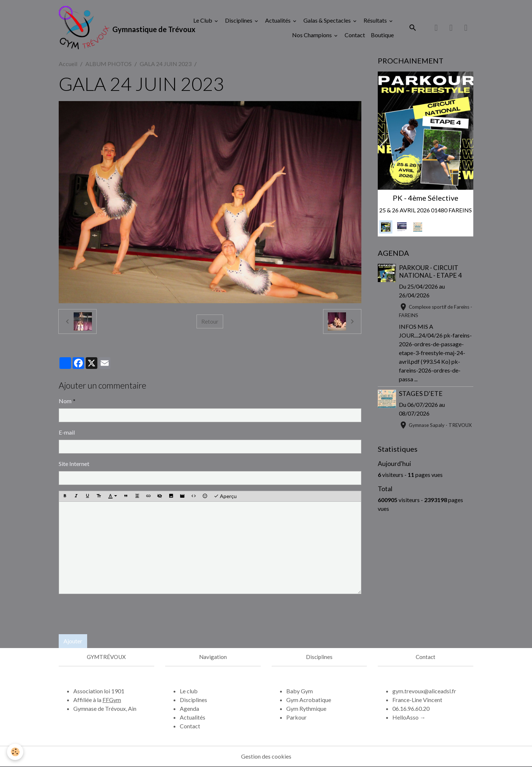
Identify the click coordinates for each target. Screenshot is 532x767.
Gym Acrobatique (309, 700)
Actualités (278, 20)
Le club (189, 691)
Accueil (68, 64)
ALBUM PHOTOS (108, 64)
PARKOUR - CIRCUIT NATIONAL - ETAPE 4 (430, 272)
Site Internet (74, 464)
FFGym (112, 700)
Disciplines (239, 20)
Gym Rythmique (306, 709)
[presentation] (114, 614)
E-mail (67, 432)
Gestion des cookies (266, 757)
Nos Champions (312, 35)
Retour (210, 322)
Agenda (189, 709)
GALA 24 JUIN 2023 (166, 64)
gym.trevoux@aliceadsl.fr (424, 691)
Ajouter (73, 641)
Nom (65, 401)
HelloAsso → (409, 718)
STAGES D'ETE (421, 394)
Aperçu (225, 497)
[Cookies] (15, 752)
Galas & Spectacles (328, 20)
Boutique (382, 35)
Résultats (376, 20)
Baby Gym (300, 691)
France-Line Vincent (417, 700)
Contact (355, 35)
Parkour (296, 718)
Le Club (203, 20)
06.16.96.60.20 (411, 709)
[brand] (112, 28)
